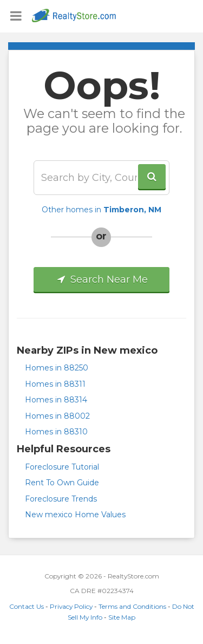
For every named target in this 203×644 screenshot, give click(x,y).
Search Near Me (101, 279)
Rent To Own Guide (62, 483)
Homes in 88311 (55, 384)
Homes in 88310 (56, 432)
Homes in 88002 (57, 416)
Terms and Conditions (132, 606)
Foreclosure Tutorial (62, 467)
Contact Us (27, 606)
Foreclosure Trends (61, 499)
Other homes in (101, 210)
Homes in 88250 (57, 368)
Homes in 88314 (56, 400)
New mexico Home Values (75, 515)
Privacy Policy (71, 606)
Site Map (122, 617)
